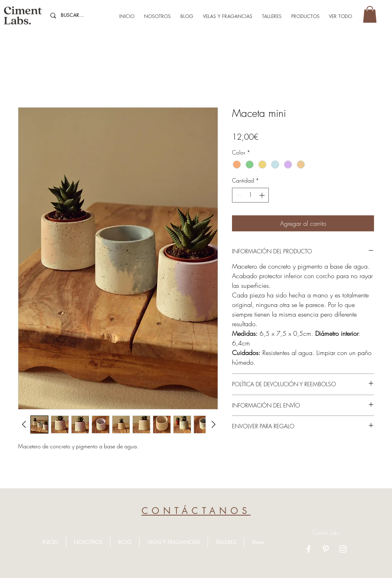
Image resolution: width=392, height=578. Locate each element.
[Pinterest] (326, 549)
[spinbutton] (250, 195)
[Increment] (263, 195)
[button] (370, 14)
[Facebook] (309, 549)
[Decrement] (238, 195)
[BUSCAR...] (79, 15)
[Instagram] (343, 549)
